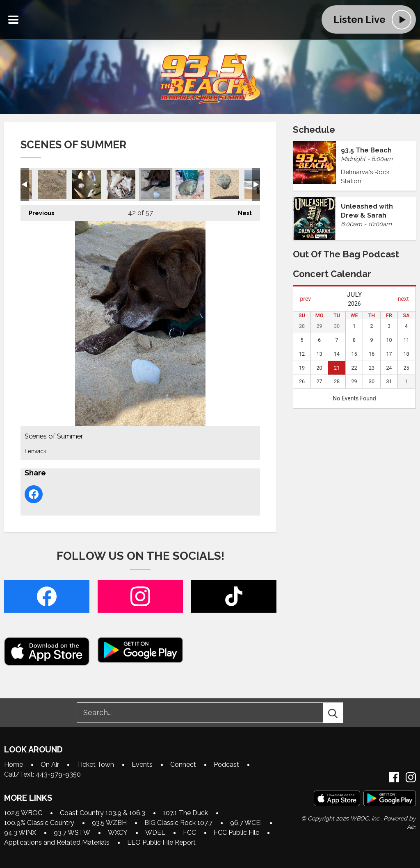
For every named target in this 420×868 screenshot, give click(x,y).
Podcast (226, 765)
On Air (50, 765)
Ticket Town (95, 765)
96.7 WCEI (246, 823)
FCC (189, 833)
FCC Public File (236, 833)
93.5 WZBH (109, 823)
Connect (183, 765)
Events (142, 765)
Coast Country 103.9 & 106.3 (103, 813)
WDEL (155, 833)
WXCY (118, 833)
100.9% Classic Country (39, 823)
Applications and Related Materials (57, 842)
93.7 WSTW (72, 833)
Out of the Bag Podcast (346, 254)
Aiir (411, 827)
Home (14, 765)
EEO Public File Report (161, 842)
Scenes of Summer (52, 184)
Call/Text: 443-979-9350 (42, 774)
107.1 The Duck (185, 813)
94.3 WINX (20, 833)
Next (241, 211)
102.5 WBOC (23, 813)
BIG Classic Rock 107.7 (178, 823)
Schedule (314, 130)
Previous (37, 211)
